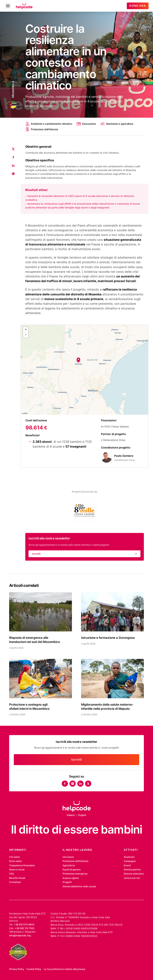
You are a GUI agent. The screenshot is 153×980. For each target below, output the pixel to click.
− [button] (26, 335)
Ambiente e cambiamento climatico (49, 124)
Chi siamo (15, 857)
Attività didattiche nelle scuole (79, 886)
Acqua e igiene (71, 878)
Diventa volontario (134, 874)
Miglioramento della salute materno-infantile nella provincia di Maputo (107, 707)
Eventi (127, 865)
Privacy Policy (17, 969)
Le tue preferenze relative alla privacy (64, 969)
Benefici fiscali (17, 878)
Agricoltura (69, 865)
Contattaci (15, 882)
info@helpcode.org (20, 935)
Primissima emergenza (75, 874)
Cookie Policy (34, 969)
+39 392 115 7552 (25, 928)
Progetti (67, 882)
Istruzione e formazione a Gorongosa (108, 638)
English (82, 815)
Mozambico (13, 89)
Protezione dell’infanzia (76, 861)
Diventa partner (132, 869)
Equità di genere (72, 869)
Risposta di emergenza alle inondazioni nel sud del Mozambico (35, 640)
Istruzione (68, 857)
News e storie (17, 869)
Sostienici (129, 857)
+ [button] (26, 330)
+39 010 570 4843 (24, 924)
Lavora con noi (132, 878)
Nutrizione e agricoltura (117, 124)
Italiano (71, 815)
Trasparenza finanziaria (22, 865)
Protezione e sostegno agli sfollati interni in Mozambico (29, 707)
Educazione (86, 124)
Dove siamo (16, 861)
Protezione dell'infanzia (42, 129)
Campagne (130, 861)
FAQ (11, 874)
